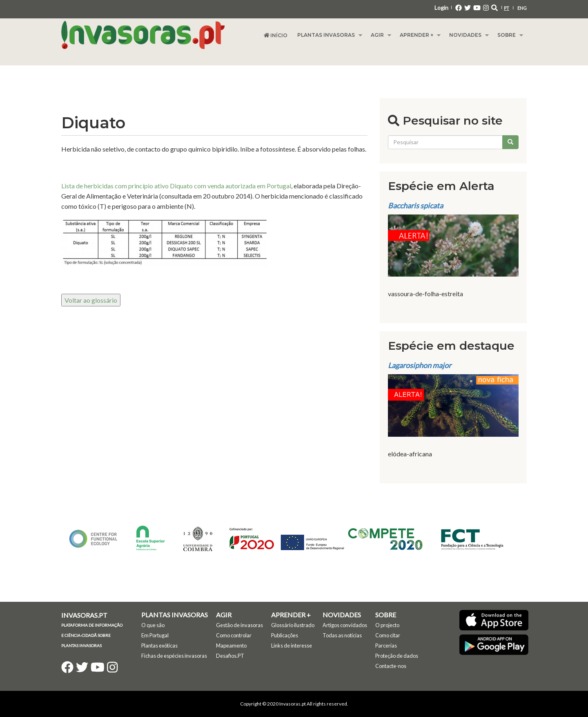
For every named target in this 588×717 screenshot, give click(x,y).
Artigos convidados (345, 625)
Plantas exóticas (159, 646)
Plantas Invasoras (327, 35)
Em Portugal (155, 635)
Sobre (508, 35)
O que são (153, 625)
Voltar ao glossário (91, 300)
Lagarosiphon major (420, 365)
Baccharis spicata (415, 205)
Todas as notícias (342, 635)
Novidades (467, 35)
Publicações (285, 635)
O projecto (387, 625)
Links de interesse (292, 646)
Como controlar (234, 635)
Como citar (388, 635)
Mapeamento (231, 646)
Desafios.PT (230, 656)
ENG (522, 8)
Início (276, 35)
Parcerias (386, 646)
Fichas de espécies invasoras (174, 656)
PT (507, 8)
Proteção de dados (397, 656)
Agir (379, 35)
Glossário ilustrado (293, 625)
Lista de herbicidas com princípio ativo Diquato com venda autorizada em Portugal (176, 186)
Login (441, 8)
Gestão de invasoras (239, 625)
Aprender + (418, 35)
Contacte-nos (391, 666)
